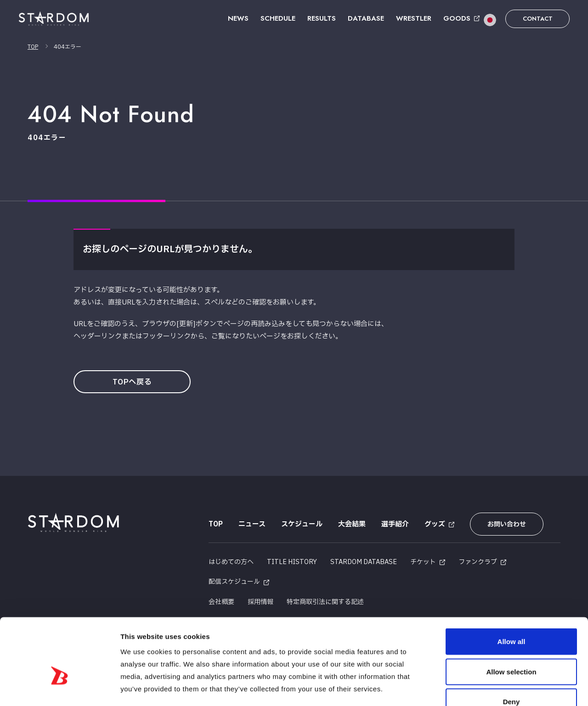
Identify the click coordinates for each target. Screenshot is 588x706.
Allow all (512, 585)
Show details (482, 688)
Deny (512, 646)
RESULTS (322, 18)
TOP (33, 47)
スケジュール (302, 524)
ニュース (252, 524)
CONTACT (538, 19)
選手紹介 (395, 524)
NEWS (238, 18)
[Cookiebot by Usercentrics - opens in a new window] (59, 688)
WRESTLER (414, 18)
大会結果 (352, 524)
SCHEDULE (278, 18)
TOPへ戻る (132, 382)
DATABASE (366, 18)
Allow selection (511, 616)
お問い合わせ (507, 524)
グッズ (435, 524)
